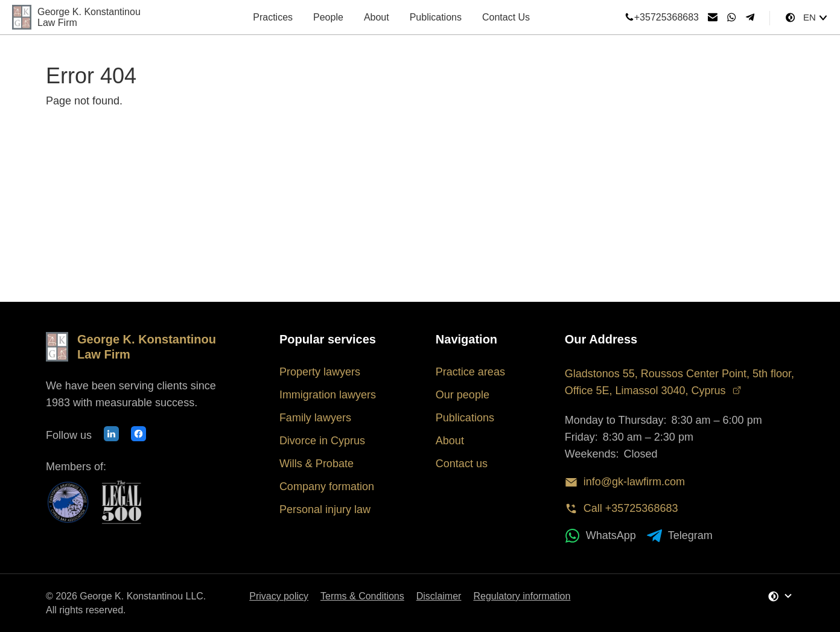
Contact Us (506, 17)
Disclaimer (439, 596)
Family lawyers (315, 418)
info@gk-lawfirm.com (625, 482)
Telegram (680, 536)
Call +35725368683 (622, 509)
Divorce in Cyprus (322, 441)
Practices (273, 17)
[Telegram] (750, 18)
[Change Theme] (790, 18)
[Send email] (713, 18)
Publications (436, 17)
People (328, 17)
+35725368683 (662, 18)
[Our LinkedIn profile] (111, 436)
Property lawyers (320, 372)
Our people (463, 395)
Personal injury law (325, 509)
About (377, 17)
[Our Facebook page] (138, 436)
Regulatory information (522, 596)
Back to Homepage (111, 136)
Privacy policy (279, 596)
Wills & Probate (317, 464)
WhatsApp (600, 536)
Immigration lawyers (328, 395)
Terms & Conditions (362, 596)
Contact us (462, 464)
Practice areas (470, 372)
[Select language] (816, 18)
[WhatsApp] (731, 18)
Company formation (327, 487)
